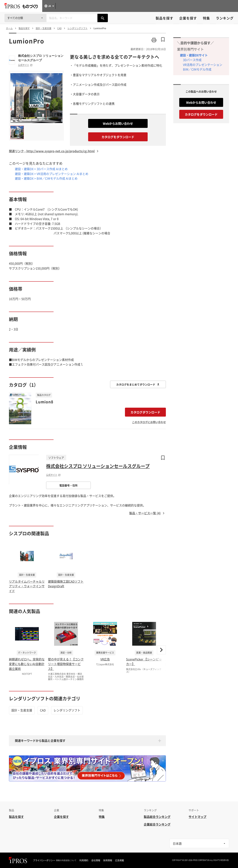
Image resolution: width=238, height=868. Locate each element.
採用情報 (108, 860)
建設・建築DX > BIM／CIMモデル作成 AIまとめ (46, 178)
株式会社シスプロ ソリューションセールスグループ (41, 58)
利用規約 (84, 860)
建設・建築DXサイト (194, 55)
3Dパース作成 (192, 60)
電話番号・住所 (68, 485)
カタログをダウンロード (118, 137)
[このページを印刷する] (154, 40)
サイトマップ (197, 817)
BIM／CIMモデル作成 (197, 69)
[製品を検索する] (103, 18)
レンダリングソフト (67, 710)
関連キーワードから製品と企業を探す (40, 740)
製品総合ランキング (157, 817)
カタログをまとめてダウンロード (138, 384)
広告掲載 (120, 860)
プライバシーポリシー (44, 860)
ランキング (225, 18)
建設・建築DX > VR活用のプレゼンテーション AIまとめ (52, 174)
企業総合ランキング (157, 824)
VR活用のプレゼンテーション (203, 65)
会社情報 (96, 860)
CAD (43, 710)
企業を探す (188, 18)
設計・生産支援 (22, 710)
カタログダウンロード (145, 412)
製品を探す (164, 18)
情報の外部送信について (66, 860)
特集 (206, 18)
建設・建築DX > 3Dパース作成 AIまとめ (41, 169)
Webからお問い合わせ (118, 123)
